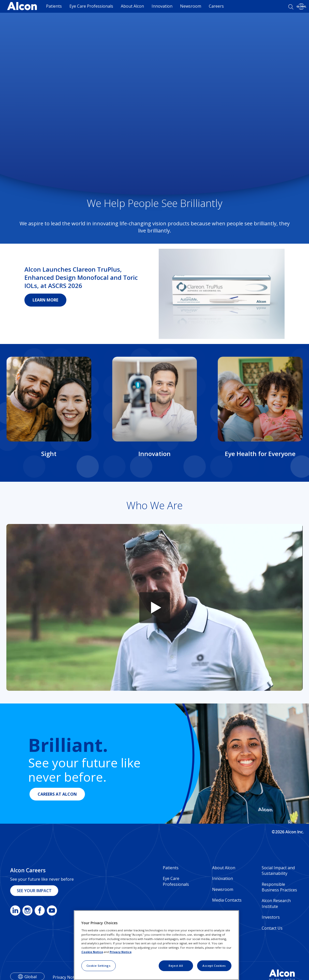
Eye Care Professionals (91, 6)
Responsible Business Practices (279, 887)
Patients (54, 6)
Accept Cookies (214, 966)
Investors (271, 917)
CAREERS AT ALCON (57, 794)
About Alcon (132, 6)
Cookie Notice (92, 952)
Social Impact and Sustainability (278, 871)
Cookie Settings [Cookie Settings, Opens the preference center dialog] (99, 966)
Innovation (162, 6)
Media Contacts (227, 900)
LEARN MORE (45, 300)
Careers (216, 6)
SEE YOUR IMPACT (34, 891)
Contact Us (272, 928)
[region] (156, 945)
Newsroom (191, 6)
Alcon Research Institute (276, 903)
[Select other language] (301, 6)
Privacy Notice (121, 952)
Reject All (176, 966)
